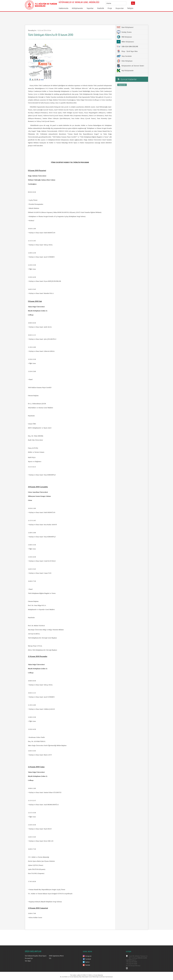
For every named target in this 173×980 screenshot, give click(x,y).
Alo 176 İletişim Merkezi (133, 966)
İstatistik (101, 8)
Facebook (88, 959)
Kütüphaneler (77, 8)
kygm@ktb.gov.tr (131, 960)
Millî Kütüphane (124, 37)
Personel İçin (29, 958)
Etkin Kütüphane (125, 61)
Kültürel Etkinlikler (44, 30)
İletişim (130, 8)
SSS (50, 958)
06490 (145, 958)
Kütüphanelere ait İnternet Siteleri (130, 66)
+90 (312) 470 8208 (131, 964)
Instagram (88, 956)
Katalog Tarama (124, 32)
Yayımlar (90, 8)
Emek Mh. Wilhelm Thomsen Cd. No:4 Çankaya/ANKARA (138, 957)
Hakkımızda (64, 8)
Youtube (88, 965)
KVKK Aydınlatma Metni (56, 956)
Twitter (87, 962)
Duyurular (120, 8)
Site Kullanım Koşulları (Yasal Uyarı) (36, 956)
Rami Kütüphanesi (125, 27)
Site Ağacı (28, 961)
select (127, 3)
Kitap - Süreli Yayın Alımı (127, 51)
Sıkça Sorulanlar (124, 56)
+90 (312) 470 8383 (131, 962)
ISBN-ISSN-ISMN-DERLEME (127, 46)
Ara (133, 3)
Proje (110, 8)
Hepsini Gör (122, 85)
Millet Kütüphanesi (125, 42)
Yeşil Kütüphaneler (125, 71)
